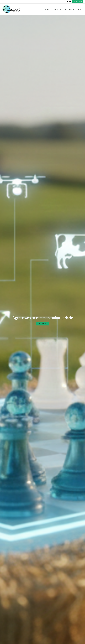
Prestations (48, 9)
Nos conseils (58, 9)
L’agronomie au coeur (70, 9)
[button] (78, 2)
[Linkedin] (70, 2)
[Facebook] (68, 2)
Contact (80, 9)
